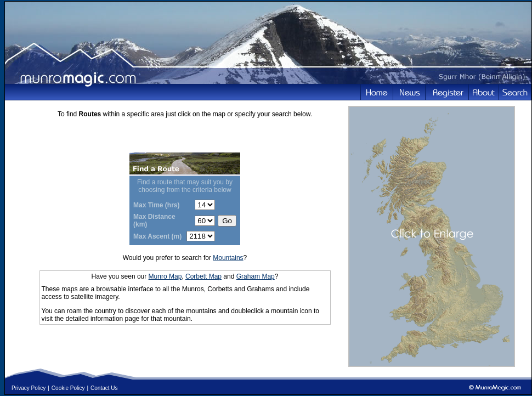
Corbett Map (203, 276)
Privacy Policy (29, 388)
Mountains (228, 258)
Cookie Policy (68, 388)
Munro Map (165, 276)
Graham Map (256, 276)
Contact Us (104, 388)
